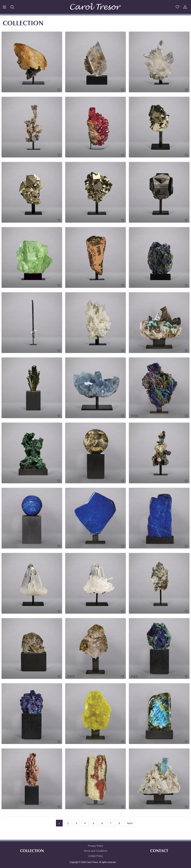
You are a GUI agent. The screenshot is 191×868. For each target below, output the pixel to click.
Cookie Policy (95, 856)
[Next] (130, 823)
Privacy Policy (95, 846)
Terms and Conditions (95, 851)
